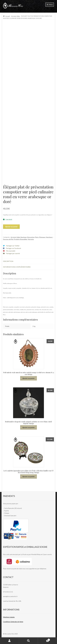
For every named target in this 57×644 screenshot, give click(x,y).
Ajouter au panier (11, 227)
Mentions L (9, 617)
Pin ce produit (11, 251)
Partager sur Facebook (13, 248)
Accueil (8, 16)
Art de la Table (15, 16)
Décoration (31, 237)
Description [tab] (8, 261)
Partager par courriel (13, 253)
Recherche (29, 641)
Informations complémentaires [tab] (17, 267)
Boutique (24, 237)
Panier (44, 639)
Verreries (31, 239)
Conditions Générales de (11, 622)
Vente (21, 622)
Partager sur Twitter (13, 246)
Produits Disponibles (21, 239)
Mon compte (10, 641)
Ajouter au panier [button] (29, 378)
